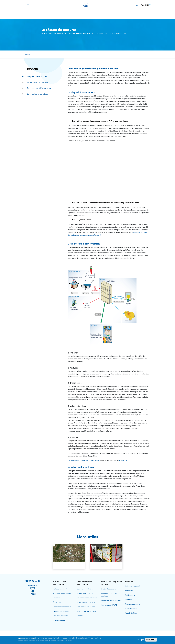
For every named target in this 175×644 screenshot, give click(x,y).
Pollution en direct (60, 589)
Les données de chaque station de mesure (83, 460)
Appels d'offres (131, 613)
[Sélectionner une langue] (146, 5)
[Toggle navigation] (27, 5)
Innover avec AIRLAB (109, 605)
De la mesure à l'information (84, 244)
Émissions (57, 602)
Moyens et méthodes (61, 611)
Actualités (129, 591)
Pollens (80, 616)
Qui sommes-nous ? (133, 586)
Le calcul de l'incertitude (81, 467)
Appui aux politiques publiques (109, 595)
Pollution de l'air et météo (87, 607)
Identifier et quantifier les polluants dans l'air (93, 69)
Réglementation (59, 620)
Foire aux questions (132, 604)
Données (128, 600)
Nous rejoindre (131, 608)
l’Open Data (124, 460)
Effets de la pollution (85, 593)
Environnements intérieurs (87, 598)
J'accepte (140, 640)
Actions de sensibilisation (111, 600)
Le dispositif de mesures (81, 92)
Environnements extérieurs (87, 602)
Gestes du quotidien (109, 589)
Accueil (28, 54)
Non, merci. (151, 640)
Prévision (57, 598)
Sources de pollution (85, 589)
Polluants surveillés (60, 616)
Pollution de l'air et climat (87, 611)
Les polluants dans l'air (37, 77)
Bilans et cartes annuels (62, 607)
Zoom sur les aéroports (62, 593)
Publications (130, 595)
